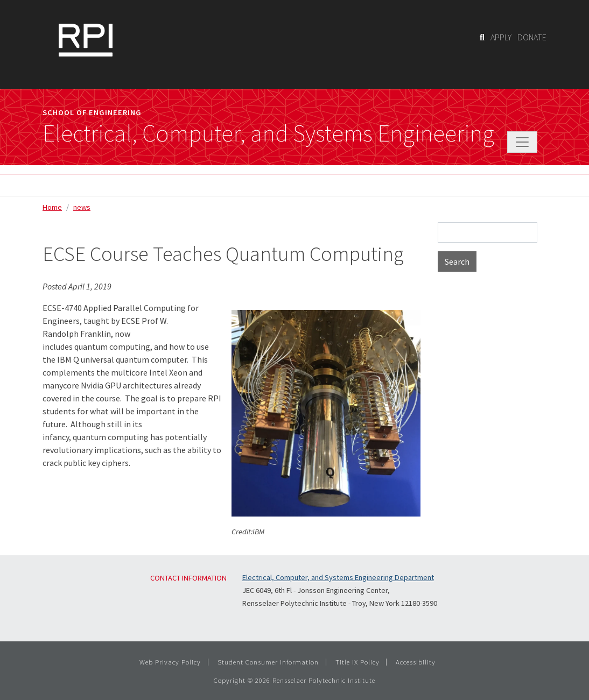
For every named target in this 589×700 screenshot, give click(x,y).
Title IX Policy (357, 662)
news (82, 207)
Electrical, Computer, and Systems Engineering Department (338, 577)
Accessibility (416, 662)
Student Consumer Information (268, 662)
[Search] (482, 37)
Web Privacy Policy (170, 662)
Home (52, 207)
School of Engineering (92, 112)
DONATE (532, 37)
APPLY (501, 37)
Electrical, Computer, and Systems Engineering (268, 133)
